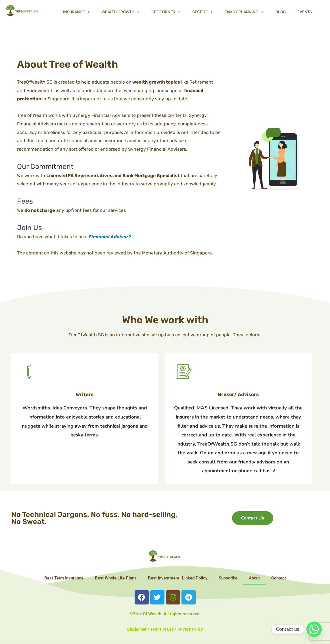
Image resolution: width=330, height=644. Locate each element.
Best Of (203, 12)
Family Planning (244, 12)
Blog (281, 12)
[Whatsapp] (314, 629)
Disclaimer (135, 629)
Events (305, 12)
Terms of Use (162, 629)
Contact (279, 578)
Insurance (77, 12)
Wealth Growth (121, 12)
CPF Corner (166, 12)
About (254, 578)
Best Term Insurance (64, 578)
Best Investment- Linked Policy (178, 578)
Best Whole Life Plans (116, 578)
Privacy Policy (192, 629)
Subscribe (228, 578)
